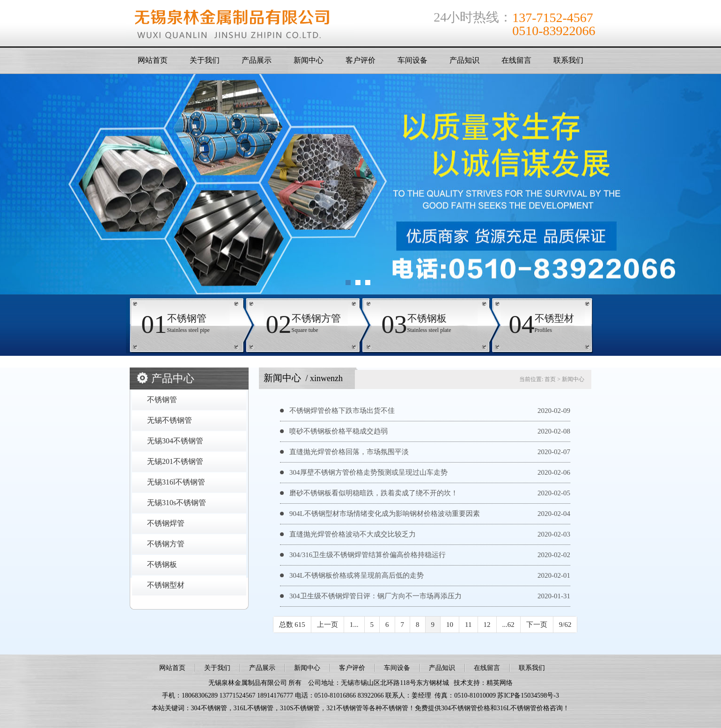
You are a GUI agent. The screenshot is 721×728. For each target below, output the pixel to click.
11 (468, 625)
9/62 (565, 625)
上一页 (327, 625)
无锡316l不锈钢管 (176, 482)
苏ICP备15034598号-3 (528, 695)
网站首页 (153, 60)
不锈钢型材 (166, 585)
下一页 (537, 625)
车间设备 (412, 60)
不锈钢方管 (166, 544)
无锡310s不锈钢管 (177, 503)
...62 (508, 625)
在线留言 (516, 60)
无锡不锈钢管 (169, 420)
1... (354, 625)
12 (487, 625)
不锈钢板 (162, 564)
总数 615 (292, 625)
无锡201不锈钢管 (175, 461)
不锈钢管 (162, 400)
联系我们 (568, 60)
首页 (550, 379)
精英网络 (500, 683)
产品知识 (464, 60)
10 (450, 625)
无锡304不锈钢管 (175, 441)
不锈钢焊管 (166, 523)
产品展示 (257, 60)
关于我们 (205, 60)
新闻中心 (309, 60)
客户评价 (360, 60)
